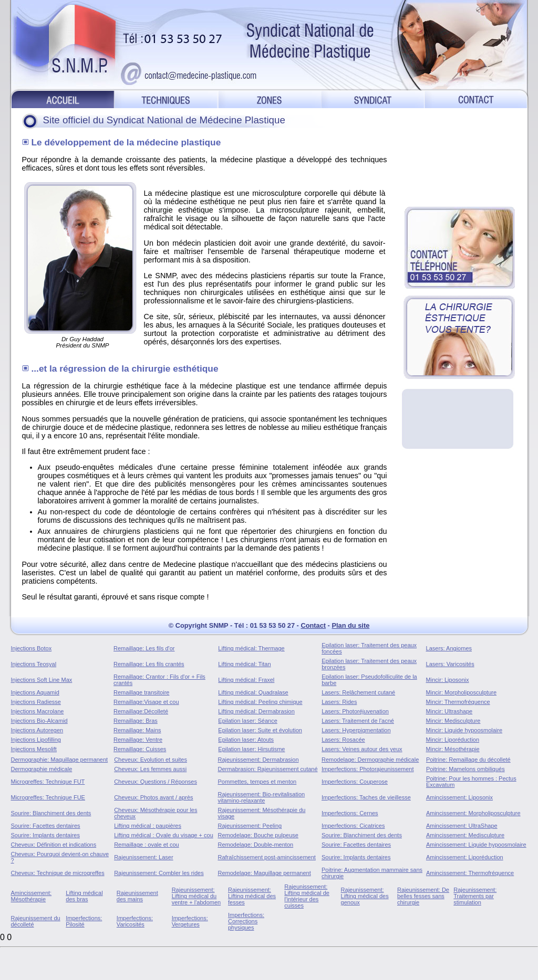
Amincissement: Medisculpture (465, 835)
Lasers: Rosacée (343, 740)
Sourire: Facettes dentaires (46, 826)
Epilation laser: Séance (248, 721)
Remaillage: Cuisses (140, 749)
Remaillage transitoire (141, 692)
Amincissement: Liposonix (459, 797)
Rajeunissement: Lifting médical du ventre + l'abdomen (196, 896)
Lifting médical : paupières (148, 826)
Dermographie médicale (42, 769)
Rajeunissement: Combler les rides (159, 873)
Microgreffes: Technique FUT (48, 782)
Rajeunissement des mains (137, 896)
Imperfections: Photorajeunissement (368, 769)
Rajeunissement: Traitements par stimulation (475, 896)
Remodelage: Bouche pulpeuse (258, 835)
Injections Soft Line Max (42, 680)
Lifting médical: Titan (244, 664)
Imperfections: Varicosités (135, 921)
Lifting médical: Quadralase (253, 692)
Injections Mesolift (34, 749)
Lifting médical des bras (84, 896)
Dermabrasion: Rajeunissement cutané (267, 769)
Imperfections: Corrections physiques (246, 921)
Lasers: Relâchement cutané (358, 692)
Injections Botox (32, 648)
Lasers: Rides (339, 702)
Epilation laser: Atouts (246, 740)
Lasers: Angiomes (449, 648)
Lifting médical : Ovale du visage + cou (164, 835)
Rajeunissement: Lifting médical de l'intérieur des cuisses (307, 896)
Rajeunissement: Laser (144, 857)
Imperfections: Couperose (355, 782)
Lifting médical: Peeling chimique (260, 702)
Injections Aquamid (35, 692)
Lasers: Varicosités (450, 664)
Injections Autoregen (37, 730)
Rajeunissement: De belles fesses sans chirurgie (423, 896)
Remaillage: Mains (137, 730)
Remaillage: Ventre (138, 740)
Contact (313, 625)
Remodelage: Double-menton (255, 845)
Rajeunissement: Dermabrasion (258, 760)
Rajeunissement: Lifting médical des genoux (365, 896)
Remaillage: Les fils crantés (149, 664)
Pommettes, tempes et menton (257, 782)
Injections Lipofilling (36, 740)
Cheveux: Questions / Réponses (156, 782)
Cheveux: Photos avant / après (153, 797)
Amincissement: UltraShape (462, 826)
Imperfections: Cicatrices (353, 826)
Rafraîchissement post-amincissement (266, 857)
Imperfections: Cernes (350, 813)
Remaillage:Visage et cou (146, 702)
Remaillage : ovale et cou (147, 845)
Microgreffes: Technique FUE (48, 797)
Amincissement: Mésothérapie (32, 896)
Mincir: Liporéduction (453, 740)
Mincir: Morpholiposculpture (462, 692)
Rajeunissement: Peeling (250, 826)
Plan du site (350, 625)
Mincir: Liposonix (448, 680)
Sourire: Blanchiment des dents (51, 813)
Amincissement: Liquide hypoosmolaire (476, 845)
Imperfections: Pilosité (84, 921)
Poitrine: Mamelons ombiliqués (465, 769)
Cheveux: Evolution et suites (151, 760)
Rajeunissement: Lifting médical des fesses (252, 896)
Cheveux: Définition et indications (54, 845)
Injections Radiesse (36, 702)
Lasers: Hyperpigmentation (356, 730)
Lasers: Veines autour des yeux (362, 749)
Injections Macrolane (38, 711)
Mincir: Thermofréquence (458, 702)
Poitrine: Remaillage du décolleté (468, 760)
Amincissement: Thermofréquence (470, 873)
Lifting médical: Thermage (251, 648)
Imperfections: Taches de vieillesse (366, 797)
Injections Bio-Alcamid (39, 721)
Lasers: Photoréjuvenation (355, 711)
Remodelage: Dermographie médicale (370, 760)
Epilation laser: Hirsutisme (251, 749)
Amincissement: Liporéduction (465, 857)
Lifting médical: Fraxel (246, 680)
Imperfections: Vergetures (190, 921)
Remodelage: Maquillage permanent (264, 873)
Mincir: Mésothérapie (453, 749)
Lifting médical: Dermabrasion (256, 711)
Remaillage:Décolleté (141, 711)
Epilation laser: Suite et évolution (260, 730)
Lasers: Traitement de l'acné (358, 721)
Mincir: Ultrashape (449, 711)
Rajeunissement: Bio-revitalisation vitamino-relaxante (261, 797)
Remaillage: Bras (136, 721)
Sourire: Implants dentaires (45, 835)
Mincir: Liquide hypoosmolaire (464, 730)
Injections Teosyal (34, 664)
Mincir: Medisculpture (453, 721)
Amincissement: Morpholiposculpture (473, 813)
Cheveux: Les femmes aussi (150, 769)
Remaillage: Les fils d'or (144, 648)
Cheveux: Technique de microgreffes (58, 873)
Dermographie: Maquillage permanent (60, 760)
